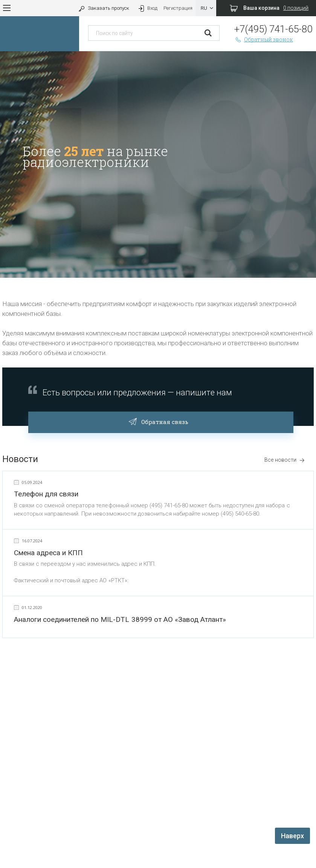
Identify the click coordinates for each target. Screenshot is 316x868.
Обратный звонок (264, 39)
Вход (147, 8)
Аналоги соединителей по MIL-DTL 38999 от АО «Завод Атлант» (120, 619)
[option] (158, 165)
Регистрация (178, 8)
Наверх (292, 836)
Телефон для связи (46, 494)
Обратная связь (161, 421)
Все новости (285, 460)
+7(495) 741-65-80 (273, 29)
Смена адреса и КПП (48, 553)
